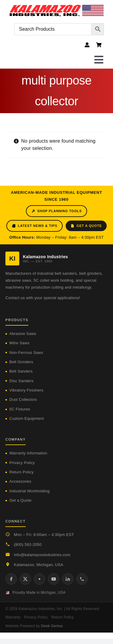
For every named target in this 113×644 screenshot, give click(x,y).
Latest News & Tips (35, 226)
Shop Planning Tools (56, 211)
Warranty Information (28, 453)
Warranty (13, 617)
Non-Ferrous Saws (26, 353)
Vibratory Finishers (26, 390)
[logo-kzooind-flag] (56, 7)
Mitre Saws (19, 343)
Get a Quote (86, 226)
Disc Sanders (21, 381)
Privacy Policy (22, 463)
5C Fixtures (20, 409)
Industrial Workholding (30, 491)
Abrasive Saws (23, 334)
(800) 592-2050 (28, 545)
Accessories (20, 481)
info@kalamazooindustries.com (42, 555)
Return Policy (21, 472)
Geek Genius (52, 626)
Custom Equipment (27, 418)
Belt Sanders (21, 371)
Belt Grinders (21, 362)
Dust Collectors (23, 399)
